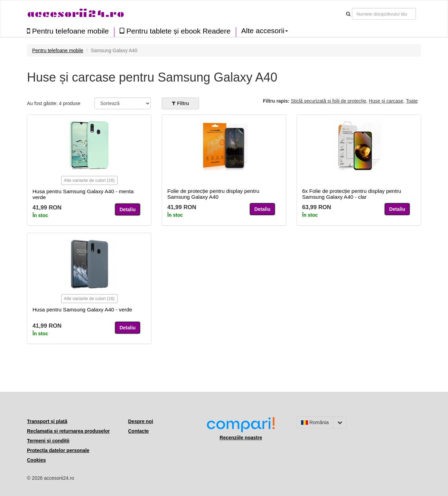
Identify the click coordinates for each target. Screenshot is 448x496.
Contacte (139, 431)
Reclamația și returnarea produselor (68, 431)
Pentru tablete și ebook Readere (175, 31)
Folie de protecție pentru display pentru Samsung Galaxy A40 (213, 194)
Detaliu (128, 209)
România (315, 422)
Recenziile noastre (241, 438)
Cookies (36, 460)
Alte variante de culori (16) (89, 180)
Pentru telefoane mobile (68, 31)
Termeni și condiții (48, 441)
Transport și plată (47, 421)
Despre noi (141, 421)
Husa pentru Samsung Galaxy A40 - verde (82, 310)
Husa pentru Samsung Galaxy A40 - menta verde (83, 194)
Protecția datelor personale (58, 450)
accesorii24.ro (76, 14)
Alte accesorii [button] (265, 31)
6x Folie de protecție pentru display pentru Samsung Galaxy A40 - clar (352, 194)
